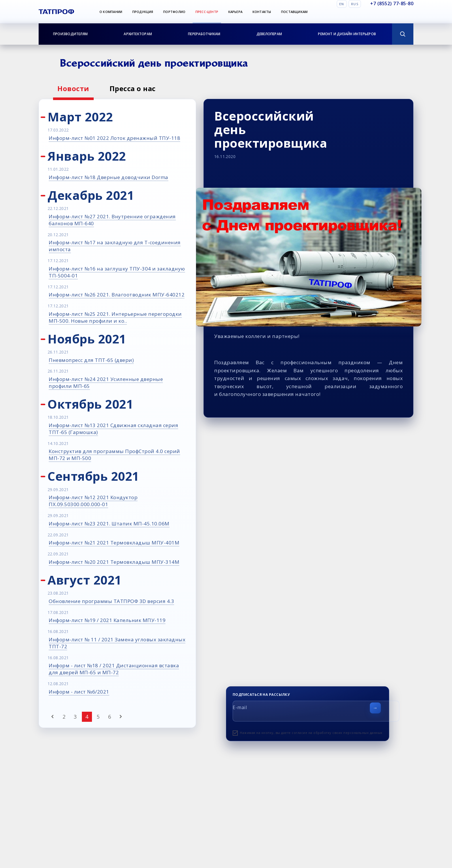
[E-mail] (316, 711)
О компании (111, 12)
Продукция (143, 12)
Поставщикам (294, 12)
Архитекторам (138, 34)
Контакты (262, 12)
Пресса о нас (133, 88)
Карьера (236, 12)
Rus (355, 4)
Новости (73, 88)
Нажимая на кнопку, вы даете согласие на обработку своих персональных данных (311, 733)
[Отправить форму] (375, 708)
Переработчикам (204, 34)
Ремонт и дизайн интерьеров (347, 34)
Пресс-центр (207, 12)
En (342, 4)
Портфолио (174, 12)
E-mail (240, 707)
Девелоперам (269, 34)
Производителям (70, 34)
